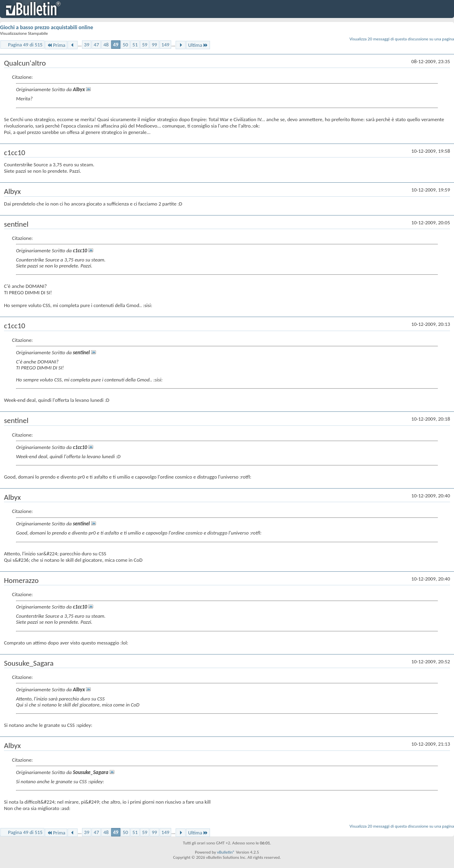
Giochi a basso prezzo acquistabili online (47, 27)
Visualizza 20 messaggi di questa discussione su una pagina (402, 39)
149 (166, 45)
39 (87, 45)
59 (145, 45)
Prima (56, 45)
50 (125, 45)
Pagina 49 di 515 (25, 45)
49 (116, 45)
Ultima (198, 45)
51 (135, 45)
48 (106, 45)
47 (96, 45)
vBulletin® (226, 852)
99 (154, 45)
